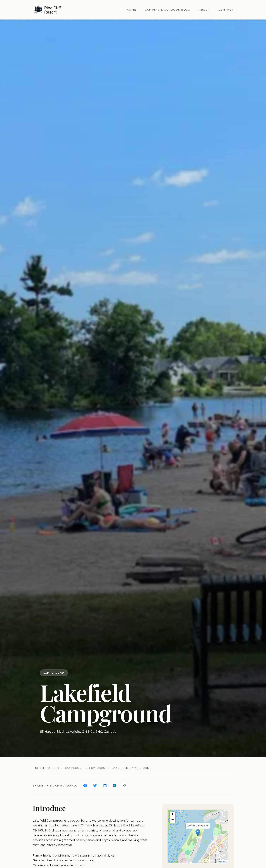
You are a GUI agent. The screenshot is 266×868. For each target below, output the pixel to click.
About (204, 10)
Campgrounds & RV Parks (90, 768)
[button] (198, 833)
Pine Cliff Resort (48, 768)
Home (131, 10)
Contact (226, 10)
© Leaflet (222, 862)
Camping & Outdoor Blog (168, 10)
